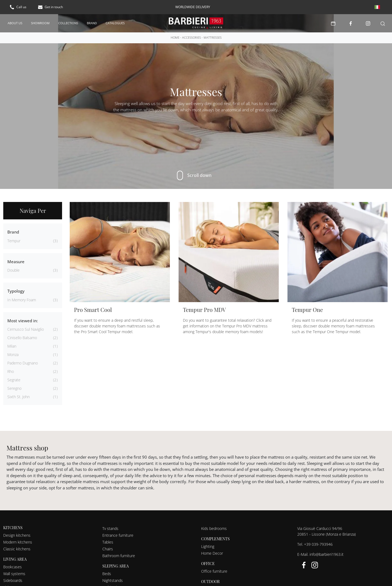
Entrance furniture (118, 535)
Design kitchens (17, 535)
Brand (92, 23)
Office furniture (214, 571)
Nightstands (113, 580)
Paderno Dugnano (23, 363)
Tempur (14, 241)
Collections (68, 23)
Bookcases (13, 567)
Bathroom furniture (119, 556)
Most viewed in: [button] (23, 321)
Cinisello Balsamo (22, 338)
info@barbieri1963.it (327, 554)
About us (15, 23)
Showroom (40, 23)
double (13, 270)
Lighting (208, 546)
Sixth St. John (19, 397)
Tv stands (110, 528)
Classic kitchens (17, 549)
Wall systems (14, 574)
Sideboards (13, 580)
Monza (13, 355)
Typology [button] (16, 291)
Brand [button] (13, 232)
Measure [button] (16, 262)
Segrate (14, 380)
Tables (108, 542)
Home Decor (212, 553)
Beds (107, 574)
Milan (12, 346)
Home (175, 37)
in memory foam (22, 300)
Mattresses (213, 37)
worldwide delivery (193, 7)
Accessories (192, 37)
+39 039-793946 (318, 544)
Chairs (108, 549)
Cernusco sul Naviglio (26, 329)
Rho (11, 371)
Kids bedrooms (214, 528)
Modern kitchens (18, 542)
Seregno (14, 388)
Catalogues (115, 23)
